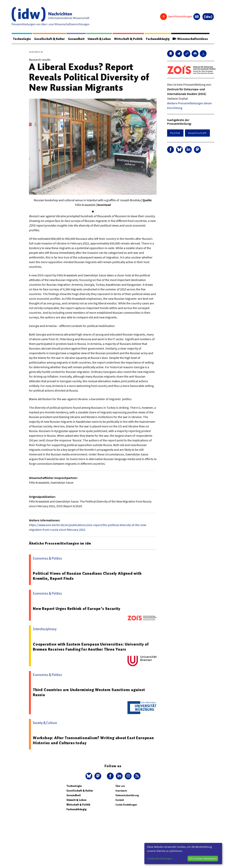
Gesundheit (77, 39)
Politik (175, 133)
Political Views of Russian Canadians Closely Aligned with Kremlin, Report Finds (87, 576)
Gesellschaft (197, 133)
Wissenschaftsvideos (193, 39)
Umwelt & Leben (101, 39)
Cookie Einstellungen (126, 805)
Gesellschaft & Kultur (50, 39)
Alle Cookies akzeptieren (203, 858)
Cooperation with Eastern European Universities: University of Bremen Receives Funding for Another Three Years (91, 647)
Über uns (120, 786)
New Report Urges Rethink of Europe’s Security (77, 609)
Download (104, 205)
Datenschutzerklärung (127, 796)
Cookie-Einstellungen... (160, 858)
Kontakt (120, 800)
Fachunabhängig (160, 39)
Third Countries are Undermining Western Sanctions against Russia (89, 692)
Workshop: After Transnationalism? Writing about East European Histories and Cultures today (93, 741)
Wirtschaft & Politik (130, 39)
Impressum (121, 791)
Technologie (22, 39)
